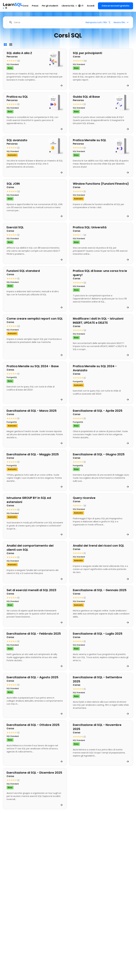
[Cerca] (44, 22)
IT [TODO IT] (81, 6)
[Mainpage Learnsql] (13, 4)
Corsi (25, 6)
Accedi (91, 6)
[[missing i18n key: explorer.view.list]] (11, 45)
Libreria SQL (70, 6)
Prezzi (35, 6)
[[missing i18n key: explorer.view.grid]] (5, 45)
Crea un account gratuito (116, 6)
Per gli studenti (50, 6)
